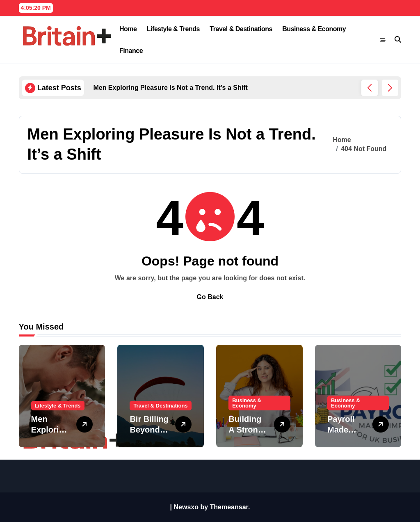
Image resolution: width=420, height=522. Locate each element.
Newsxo (186, 507)
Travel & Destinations (241, 29)
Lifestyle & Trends (173, 29)
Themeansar (229, 507)
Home (128, 29)
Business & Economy (314, 29)
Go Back (210, 297)
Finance (131, 51)
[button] (390, 88)
